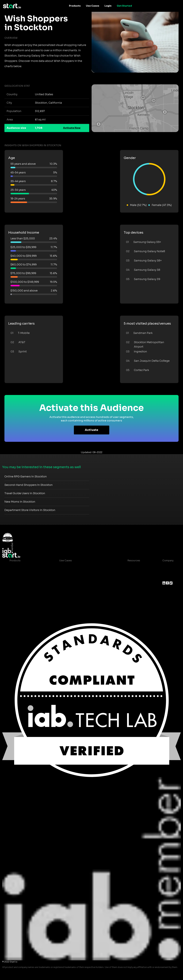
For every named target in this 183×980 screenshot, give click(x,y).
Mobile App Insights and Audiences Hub (83, 572)
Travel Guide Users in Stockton (25, 493)
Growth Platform (19, 590)
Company (168, 561)
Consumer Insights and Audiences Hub (83, 566)
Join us (167, 572)
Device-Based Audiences (25, 572)
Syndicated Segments (23, 584)
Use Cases (93, 6)
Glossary (130, 578)
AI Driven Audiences (22, 578)
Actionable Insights (21, 602)
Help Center (132, 596)
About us (168, 566)
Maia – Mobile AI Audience (25, 566)
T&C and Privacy (135, 584)
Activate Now (72, 128)
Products (75, 6)
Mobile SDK (16, 596)
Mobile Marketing (70, 578)
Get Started (124, 6)
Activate (91, 430)
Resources (134, 561)
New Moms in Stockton (20, 502)
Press (166, 578)
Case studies (133, 566)
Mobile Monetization (72, 584)
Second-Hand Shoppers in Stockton (29, 485)
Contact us (132, 590)
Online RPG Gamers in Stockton (26, 477)
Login (108, 6)
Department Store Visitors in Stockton (30, 510)
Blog (128, 572)
